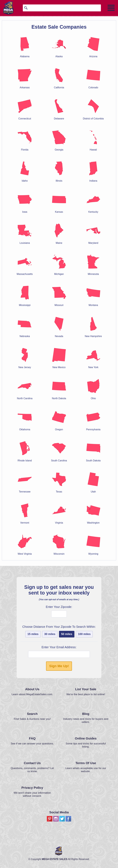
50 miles (67, 634)
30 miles (50, 634)
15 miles (33, 634)
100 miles (84, 634)
